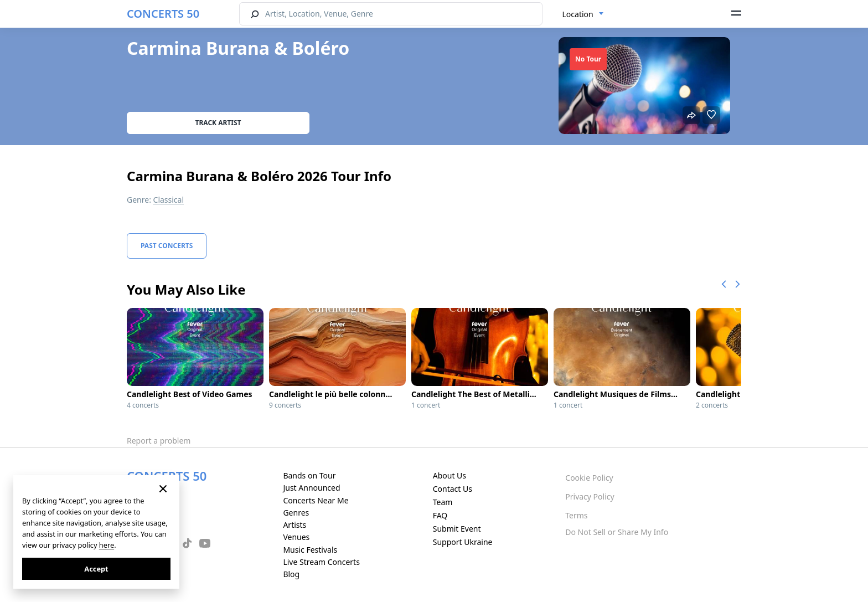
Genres (296, 513)
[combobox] (583, 14)
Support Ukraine (463, 542)
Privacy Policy (590, 496)
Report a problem (159, 441)
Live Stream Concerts (321, 562)
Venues (296, 537)
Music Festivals (310, 550)
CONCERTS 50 (163, 14)
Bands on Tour (309, 475)
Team (443, 502)
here (107, 545)
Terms (576, 515)
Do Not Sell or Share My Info (617, 532)
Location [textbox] (578, 14)
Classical (169, 200)
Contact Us (453, 489)
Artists (294, 525)
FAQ (440, 515)
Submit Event (457, 529)
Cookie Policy (589, 478)
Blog (291, 574)
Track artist (218, 123)
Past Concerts (167, 246)
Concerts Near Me (316, 500)
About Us (449, 475)
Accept (96, 569)
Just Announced (311, 488)
